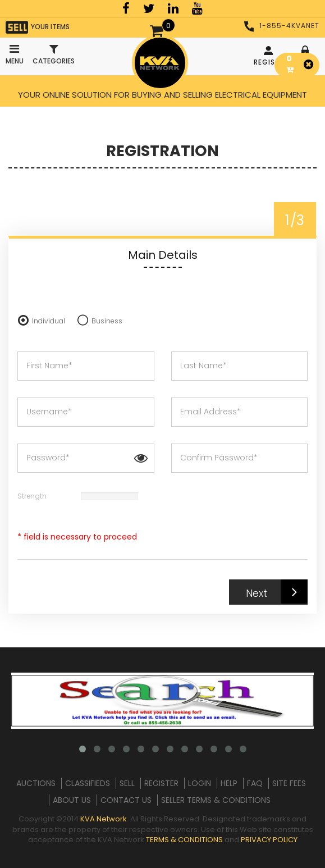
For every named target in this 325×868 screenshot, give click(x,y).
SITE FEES (289, 783)
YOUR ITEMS (38, 27)
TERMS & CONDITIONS (184, 840)
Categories (54, 54)
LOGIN (200, 783)
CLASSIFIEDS (88, 783)
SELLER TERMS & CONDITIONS (216, 800)
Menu (14, 52)
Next (277, 591)
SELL (127, 783)
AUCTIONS (36, 783)
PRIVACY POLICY (269, 840)
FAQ (255, 783)
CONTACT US (126, 800)
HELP (229, 783)
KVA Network (104, 819)
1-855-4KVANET (282, 26)
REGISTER (270, 56)
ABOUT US (72, 800)
